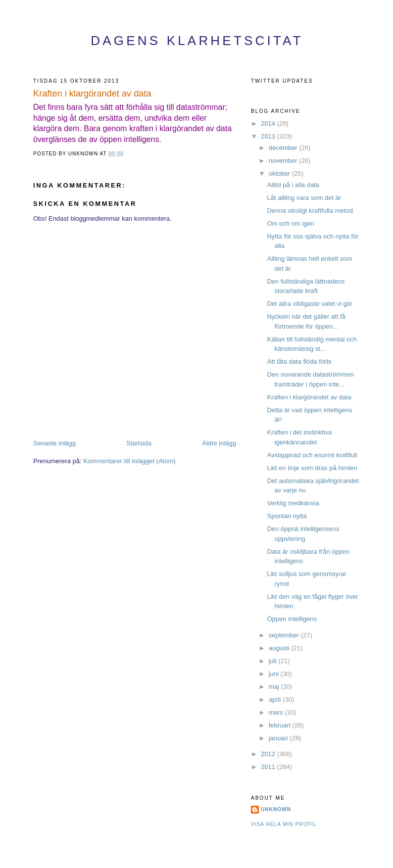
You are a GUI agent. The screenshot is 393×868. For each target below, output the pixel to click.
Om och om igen (290, 223)
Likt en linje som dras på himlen (312, 468)
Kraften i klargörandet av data (92, 94)
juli (274, 661)
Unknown (276, 809)
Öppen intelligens (292, 619)
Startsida (139, 443)
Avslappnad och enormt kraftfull (312, 455)
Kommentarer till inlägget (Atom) (129, 461)
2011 (269, 767)
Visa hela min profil (284, 824)
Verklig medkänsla (293, 503)
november (284, 161)
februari (281, 725)
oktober (280, 173)
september (285, 635)
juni (275, 674)
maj (275, 687)
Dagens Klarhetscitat (197, 41)
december (284, 148)
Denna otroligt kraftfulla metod (310, 211)
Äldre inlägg (219, 443)
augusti (280, 648)
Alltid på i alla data (293, 185)
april (276, 699)
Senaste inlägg (54, 443)
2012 (269, 754)
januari (279, 738)
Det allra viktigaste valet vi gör (310, 304)
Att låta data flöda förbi (299, 362)
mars (277, 712)
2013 (269, 136)
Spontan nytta (287, 516)
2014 (269, 123)
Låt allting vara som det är (304, 198)
